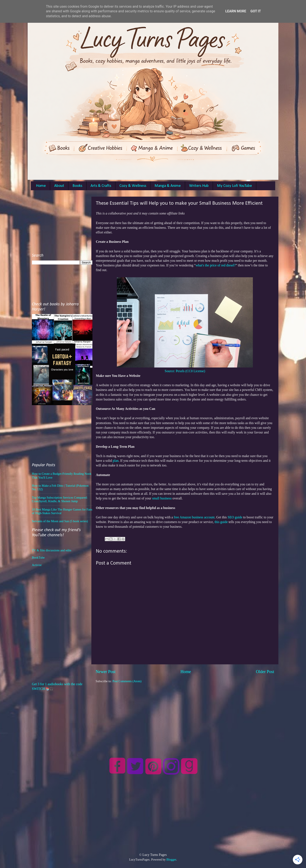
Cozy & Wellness (133, 186)
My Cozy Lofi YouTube (234, 186)
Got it (256, 11)
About (59, 186)
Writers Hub (199, 186)
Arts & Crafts (101, 186)
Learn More (236, 11)
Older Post (265, 672)
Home (41, 186)
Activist (37, 565)
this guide (221, 522)
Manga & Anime (168, 186)
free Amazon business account (194, 517)
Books (77, 186)
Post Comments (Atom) (127, 681)
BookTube (38, 558)
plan (115, 461)
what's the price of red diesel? (216, 265)
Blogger (171, 859)
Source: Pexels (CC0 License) (185, 371)
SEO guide (235, 517)
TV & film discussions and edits (52, 550)
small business (161, 498)
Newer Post (106, 672)
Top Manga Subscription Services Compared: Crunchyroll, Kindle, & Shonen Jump (60, 499)
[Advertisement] (185, 713)
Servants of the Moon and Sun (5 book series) (60, 521)
